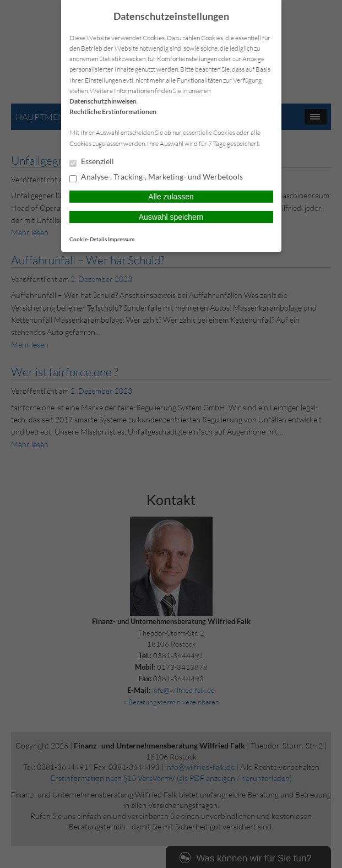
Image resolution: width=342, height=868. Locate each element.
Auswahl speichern (171, 217)
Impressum (121, 239)
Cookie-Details (88, 239)
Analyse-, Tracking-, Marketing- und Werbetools (156, 177)
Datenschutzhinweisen (103, 101)
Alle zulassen (171, 197)
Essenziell (92, 162)
